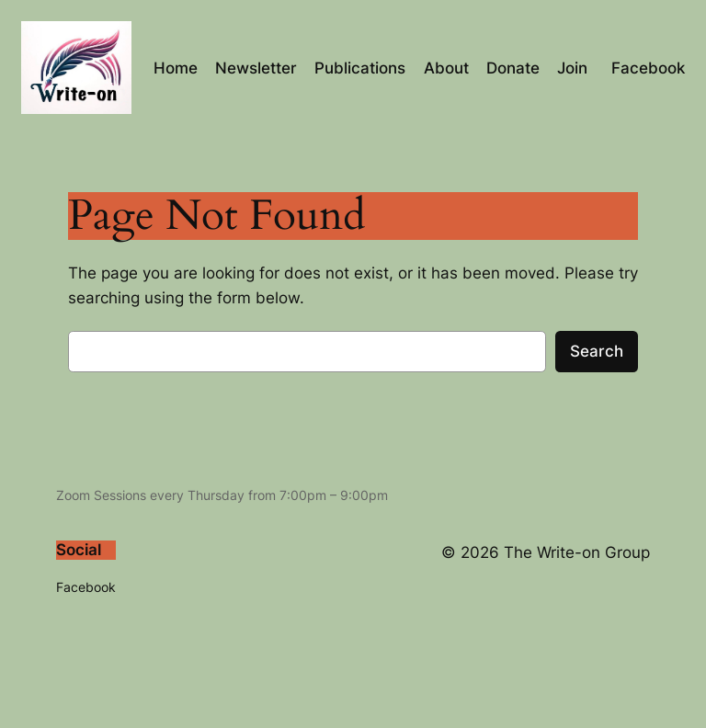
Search (597, 351)
